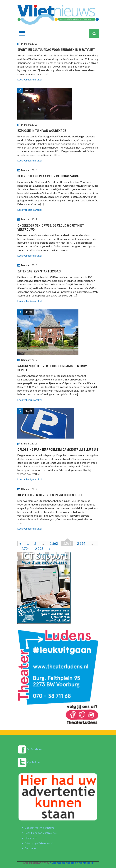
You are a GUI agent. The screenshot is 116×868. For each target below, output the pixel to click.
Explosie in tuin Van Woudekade (42, 131)
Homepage (31, 838)
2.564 (81, 543)
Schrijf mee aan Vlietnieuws (41, 833)
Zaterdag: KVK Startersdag (39, 271)
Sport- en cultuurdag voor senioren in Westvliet (56, 50)
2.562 (54, 543)
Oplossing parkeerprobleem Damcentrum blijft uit (58, 450)
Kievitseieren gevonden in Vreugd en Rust (50, 495)
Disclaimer (31, 848)
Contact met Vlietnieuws (39, 828)
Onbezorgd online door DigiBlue (72, 863)
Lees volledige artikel (30, 79)
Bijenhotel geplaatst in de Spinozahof (48, 176)
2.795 (39, 549)
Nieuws (29, 91)
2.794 (25, 549)
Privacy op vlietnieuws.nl (39, 843)
